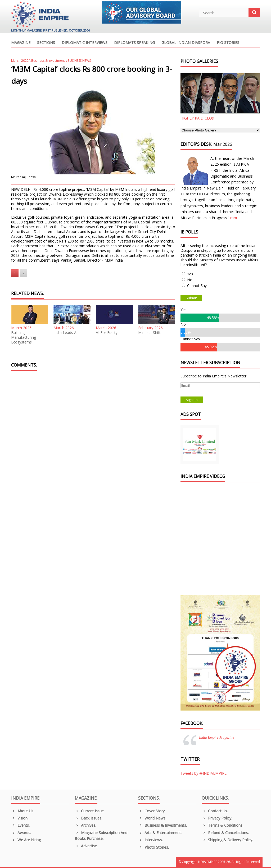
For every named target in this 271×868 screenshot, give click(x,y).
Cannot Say (197, 286)
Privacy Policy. (217, 818)
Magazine (21, 43)
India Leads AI (66, 333)
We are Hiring (26, 840)
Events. (20, 825)
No (190, 280)
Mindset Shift (149, 333)
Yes (190, 274)
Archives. (85, 825)
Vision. (20, 818)
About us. (23, 811)
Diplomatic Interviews (85, 43)
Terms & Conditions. (222, 825)
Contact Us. (215, 811)
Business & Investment (48, 61)
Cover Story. (152, 811)
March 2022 (20, 61)
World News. (152, 818)
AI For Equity (107, 333)
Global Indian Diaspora (186, 43)
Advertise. (86, 846)
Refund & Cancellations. (225, 833)
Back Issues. (88, 818)
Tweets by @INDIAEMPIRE (204, 773)
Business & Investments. (162, 825)
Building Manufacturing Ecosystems (24, 337)
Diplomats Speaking (134, 43)
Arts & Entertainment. (160, 833)
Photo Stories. (153, 847)
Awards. (21, 833)
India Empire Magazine (216, 737)
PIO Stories (228, 43)
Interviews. (150, 840)
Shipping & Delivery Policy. (227, 840)
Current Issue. (90, 811)
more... (236, 218)
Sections (46, 43)
